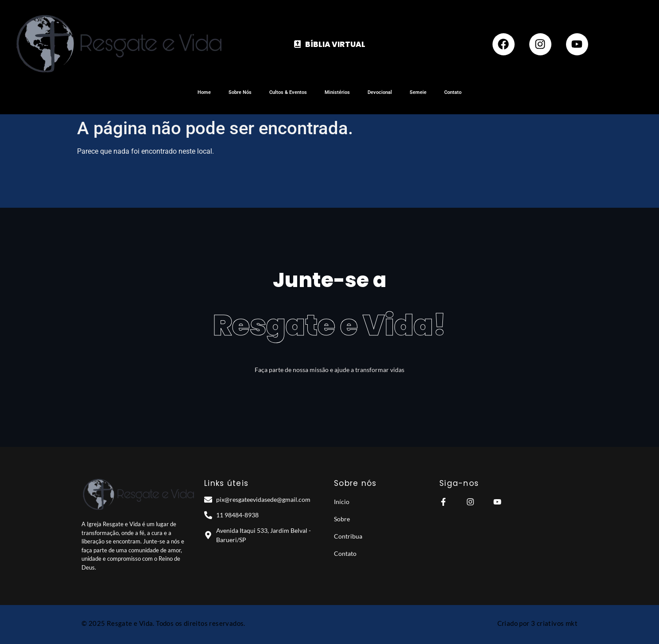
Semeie (418, 92)
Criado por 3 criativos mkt (537, 623)
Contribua (348, 536)
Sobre (342, 519)
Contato (453, 92)
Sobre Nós (240, 92)
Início (342, 502)
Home (204, 92)
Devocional (380, 92)
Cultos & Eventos (288, 92)
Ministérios (337, 92)
